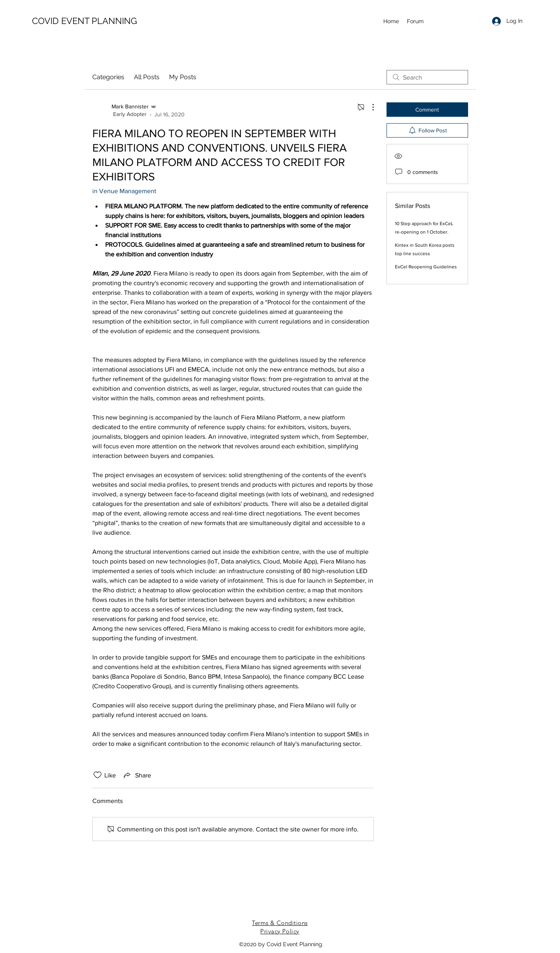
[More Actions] (369, 107)
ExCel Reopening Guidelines (426, 267)
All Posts (147, 77)
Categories (108, 77)
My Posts (183, 77)
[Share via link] (137, 775)
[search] (427, 77)
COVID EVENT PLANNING (85, 21)
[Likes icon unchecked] (98, 775)
